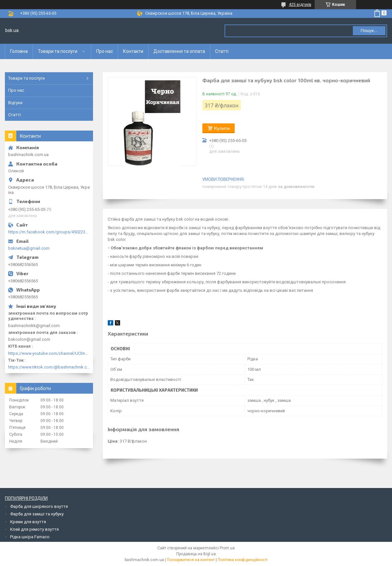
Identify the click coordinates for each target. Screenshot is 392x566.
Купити (222, 128)
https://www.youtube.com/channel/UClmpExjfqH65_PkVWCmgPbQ (49, 353)
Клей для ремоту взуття (34, 529)
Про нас (105, 51)
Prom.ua (227, 548)
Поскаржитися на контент (191, 560)
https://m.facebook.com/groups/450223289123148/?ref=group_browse (49, 232)
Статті (222, 51)
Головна (19, 51)
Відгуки (15, 103)
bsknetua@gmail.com (29, 248)
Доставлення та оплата (179, 51)
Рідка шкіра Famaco (30, 537)
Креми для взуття (28, 522)
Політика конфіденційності (243, 560)
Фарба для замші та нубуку (37, 514)
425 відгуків (300, 5)
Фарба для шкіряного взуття (39, 506)
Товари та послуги (58, 51)
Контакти (133, 51)
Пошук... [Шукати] (369, 31)
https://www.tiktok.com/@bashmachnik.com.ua (49, 367)
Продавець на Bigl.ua (196, 554)
